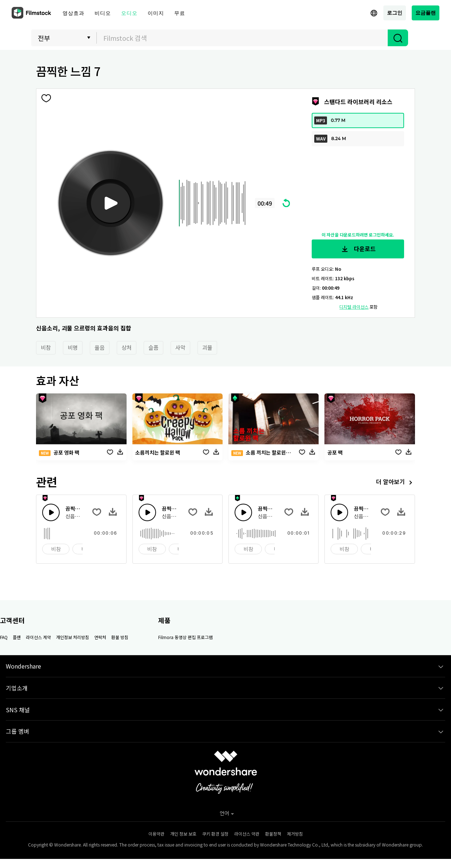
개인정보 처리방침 (73, 637)
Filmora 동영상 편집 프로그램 (185, 637)
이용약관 (156, 834)
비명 (73, 347)
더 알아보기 (396, 482)
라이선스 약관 (247, 834)
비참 (46, 347)
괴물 (207, 347)
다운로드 (358, 249)
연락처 (100, 637)
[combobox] (242, 38)
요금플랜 (426, 13)
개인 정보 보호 (183, 834)
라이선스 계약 (38, 637)
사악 (180, 347)
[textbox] (242, 38)
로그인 (395, 13)
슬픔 (153, 347)
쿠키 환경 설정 (215, 834)
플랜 (17, 637)
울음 (100, 347)
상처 (127, 347)
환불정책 (273, 834)
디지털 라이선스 (354, 307)
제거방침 (295, 834)
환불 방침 (120, 637)
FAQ (4, 637)
